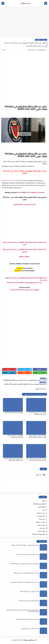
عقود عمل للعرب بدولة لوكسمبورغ (30, 629)
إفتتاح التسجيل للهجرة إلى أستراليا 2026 (29, 601)
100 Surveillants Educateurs (35, 192)
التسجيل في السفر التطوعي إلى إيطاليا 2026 (27, 619)
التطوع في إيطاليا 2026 (39, 504)
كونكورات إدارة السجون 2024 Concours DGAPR (25, 290)
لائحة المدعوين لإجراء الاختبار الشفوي (24, 204)
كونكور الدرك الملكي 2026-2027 (14, 413)
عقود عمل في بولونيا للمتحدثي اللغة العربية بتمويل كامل (25, 582)
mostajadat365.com (17, 640)
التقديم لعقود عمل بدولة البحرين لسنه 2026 (28, 554)
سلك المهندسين (41, 516)
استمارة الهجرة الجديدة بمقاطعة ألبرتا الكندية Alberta (25, 545)
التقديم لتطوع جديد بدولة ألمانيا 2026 (29, 591)
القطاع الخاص (41, 507)
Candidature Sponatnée (38, 534)
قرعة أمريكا (42, 519)
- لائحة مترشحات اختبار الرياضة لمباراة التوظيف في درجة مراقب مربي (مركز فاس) (25, 243)
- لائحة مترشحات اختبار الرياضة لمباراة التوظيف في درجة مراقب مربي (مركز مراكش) (25, 251)
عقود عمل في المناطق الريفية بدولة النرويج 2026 (26, 573)
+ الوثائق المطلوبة (24, 256)
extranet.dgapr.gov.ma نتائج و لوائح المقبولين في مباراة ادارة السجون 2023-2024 (26, 279)
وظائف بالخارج (41, 531)
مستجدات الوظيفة (41, 40)
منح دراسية (42, 528)
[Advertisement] (24, 23)
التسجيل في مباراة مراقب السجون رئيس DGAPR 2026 (25, 564)
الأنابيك (43, 501)
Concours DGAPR (14, 180)
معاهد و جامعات (41, 525)
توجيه (44, 510)
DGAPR (20, 192)
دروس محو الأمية (41, 513)
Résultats (5, 180)
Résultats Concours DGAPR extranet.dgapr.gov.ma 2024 (25, 283)
